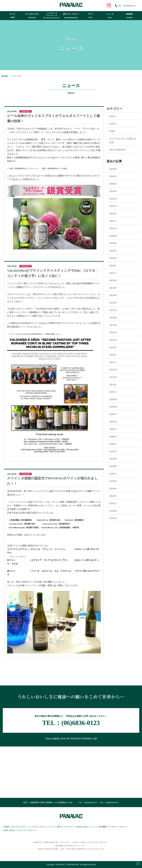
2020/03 (113, 429)
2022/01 (113, 355)
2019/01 (113, 496)
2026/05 (113, 176)
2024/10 (113, 228)
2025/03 (113, 206)
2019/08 (113, 459)
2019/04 (113, 481)
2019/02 (113, 489)
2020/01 (113, 444)
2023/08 (113, 280)
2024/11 (113, 221)
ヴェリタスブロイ (19, 827)
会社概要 (103, 827)
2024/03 (113, 258)
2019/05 (113, 474)
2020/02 (113, 437)
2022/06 (113, 325)
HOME (5, 76)
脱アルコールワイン (66, 827)
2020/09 (113, 399)
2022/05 (113, 332)
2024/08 (113, 243)
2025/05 (113, 191)
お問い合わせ (9, 830)
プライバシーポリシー (27, 830)
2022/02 (113, 347)
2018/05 (113, 518)
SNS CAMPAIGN (117, 150)
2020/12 (113, 392)
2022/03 (113, 340)
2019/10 (113, 451)
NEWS (112, 116)
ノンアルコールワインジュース (42, 827)
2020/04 (113, 422)
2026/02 (113, 184)
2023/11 (113, 273)
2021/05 (113, 370)
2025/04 (113, 199)
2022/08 (113, 318)
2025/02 (113, 214)
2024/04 (113, 251)
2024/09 (113, 236)
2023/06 (113, 295)
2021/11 (113, 362)
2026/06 (113, 169)
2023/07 (113, 288)
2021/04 (113, 377)
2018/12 (113, 503)
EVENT (113, 124)
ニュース (93, 827)
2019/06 (113, 466)
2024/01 (113, 266)
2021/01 (113, 385)
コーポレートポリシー (118, 827)
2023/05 (113, 303)
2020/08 (113, 407)
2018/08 (113, 511)
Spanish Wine (82, 827)
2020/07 (113, 414)
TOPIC (112, 131)
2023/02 (113, 310)
